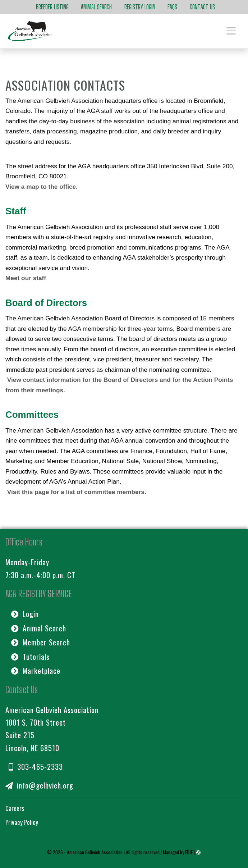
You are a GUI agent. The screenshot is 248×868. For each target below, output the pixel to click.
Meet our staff (26, 278)
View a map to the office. (42, 187)
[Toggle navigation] (231, 31)
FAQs (172, 7)
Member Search (41, 642)
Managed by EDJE (178, 852)
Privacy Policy (22, 822)
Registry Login (140, 7)
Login (25, 614)
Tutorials (30, 656)
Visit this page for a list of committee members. (77, 492)
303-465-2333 (36, 766)
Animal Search (96, 7)
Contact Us (202, 7)
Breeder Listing (52, 7)
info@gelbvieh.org (39, 785)
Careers (15, 808)
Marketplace (36, 670)
